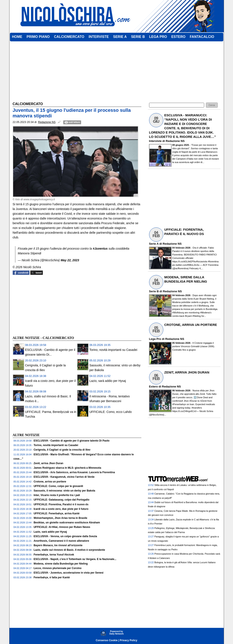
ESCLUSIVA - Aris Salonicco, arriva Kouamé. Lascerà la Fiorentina (74, 472)
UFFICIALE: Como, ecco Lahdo (111, 412)
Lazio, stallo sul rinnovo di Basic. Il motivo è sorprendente (69, 550)
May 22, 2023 (70, 260)
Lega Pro (155, 339)
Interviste (155, 141)
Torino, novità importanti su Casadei (113, 350)
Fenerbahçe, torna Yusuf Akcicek (54, 555)
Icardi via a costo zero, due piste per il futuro (61, 509)
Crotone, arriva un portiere (50, 482)
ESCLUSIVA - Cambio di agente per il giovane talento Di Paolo (72, 441)
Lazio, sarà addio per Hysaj (108, 381)
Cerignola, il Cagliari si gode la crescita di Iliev (62, 450)
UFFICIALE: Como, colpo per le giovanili (58, 486)
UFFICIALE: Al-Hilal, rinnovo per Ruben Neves (62, 527)
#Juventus (100, 249)
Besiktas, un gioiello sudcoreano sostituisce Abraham (67, 523)
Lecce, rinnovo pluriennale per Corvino (58, 568)
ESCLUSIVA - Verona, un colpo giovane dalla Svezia (65, 536)
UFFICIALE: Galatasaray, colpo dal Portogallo (61, 500)
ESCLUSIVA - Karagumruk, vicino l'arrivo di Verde (64, 477)
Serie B (154, 291)
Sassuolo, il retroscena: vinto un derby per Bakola (64, 491)
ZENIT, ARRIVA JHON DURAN (187, 372)
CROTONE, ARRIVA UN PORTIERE (191, 325)
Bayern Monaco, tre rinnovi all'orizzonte (58, 545)
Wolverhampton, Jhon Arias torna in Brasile (60, 518)
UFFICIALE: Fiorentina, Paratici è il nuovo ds (61, 504)
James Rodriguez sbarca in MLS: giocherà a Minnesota (67, 468)
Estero (154, 387)
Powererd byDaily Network (116, 633)
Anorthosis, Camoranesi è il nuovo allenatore (61, 541)
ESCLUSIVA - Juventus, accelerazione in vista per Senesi (69, 573)
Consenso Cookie (107, 640)
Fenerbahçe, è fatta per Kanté (52, 577)
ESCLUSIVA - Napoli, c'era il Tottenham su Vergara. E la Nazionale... (75, 559)
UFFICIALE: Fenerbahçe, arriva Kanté (56, 513)
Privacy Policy (129, 640)
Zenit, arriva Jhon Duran (48, 463)
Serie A (154, 244)
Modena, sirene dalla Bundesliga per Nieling (61, 564)
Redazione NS (175, 141)
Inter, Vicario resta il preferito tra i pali (57, 495)
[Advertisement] (45, 305)
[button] (212, 105)
